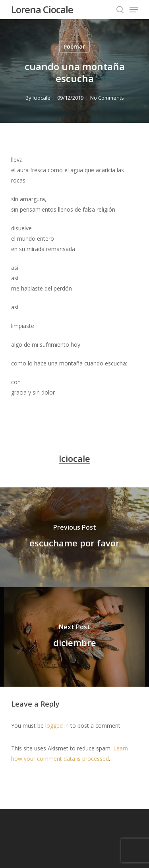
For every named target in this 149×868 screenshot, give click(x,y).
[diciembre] (74, 637)
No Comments (107, 98)
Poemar (74, 46)
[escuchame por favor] (74, 537)
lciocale (42, 98)
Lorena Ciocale (42, 10)
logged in (57, 726)
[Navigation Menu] (134, 10)
